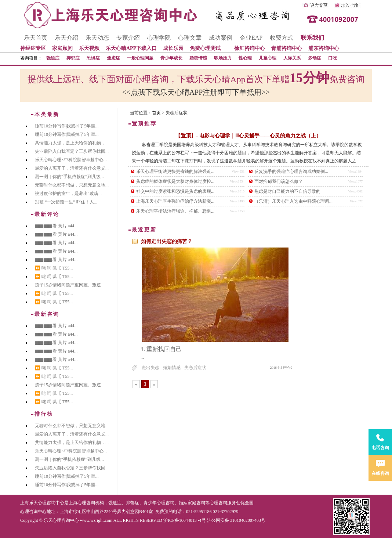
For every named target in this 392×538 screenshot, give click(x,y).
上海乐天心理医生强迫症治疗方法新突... (175, 201)
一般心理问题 (140, 58)
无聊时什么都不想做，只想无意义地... (72, 185)
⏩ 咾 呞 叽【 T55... (54, 268)
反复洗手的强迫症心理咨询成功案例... (291, 171)
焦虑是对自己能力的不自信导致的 (287, 191)
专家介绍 (128, 38)
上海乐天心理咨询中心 (42, 503)
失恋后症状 (195, 368)
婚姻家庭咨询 (192, 503)
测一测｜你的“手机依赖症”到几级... (69, 177)
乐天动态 (97, 38)
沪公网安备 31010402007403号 (236, 520)
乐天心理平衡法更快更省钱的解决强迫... (175, 171)
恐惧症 (93, 58)
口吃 (333, 58)
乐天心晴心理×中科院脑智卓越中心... (71, 160)
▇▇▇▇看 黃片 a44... (56, 226)
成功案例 (221, 38)
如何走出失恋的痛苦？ (167, 241)
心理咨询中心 (33, 512)
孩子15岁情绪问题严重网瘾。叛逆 (68, 285)
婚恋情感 (198, 58)
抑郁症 (73, 58)
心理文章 (190, 38)
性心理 (245, 58)
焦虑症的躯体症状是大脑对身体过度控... (175, 181)
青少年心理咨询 (159, 503)
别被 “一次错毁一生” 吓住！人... (66, 202)
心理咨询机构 (91, 503)
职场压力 (223, 58)
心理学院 (159, 38)
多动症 (315, 58)
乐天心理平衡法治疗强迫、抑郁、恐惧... (175, 211)
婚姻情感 (172, 368)
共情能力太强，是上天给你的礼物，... (72, 143)
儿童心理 (268, 58)
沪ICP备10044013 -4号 (185, 520)
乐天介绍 (66, 38)
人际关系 (292, 58)
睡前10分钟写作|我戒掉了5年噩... (67, 126)
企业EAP (251, 38)
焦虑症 (113, 58)
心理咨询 (218, 503)
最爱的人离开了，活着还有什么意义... (72, 168)
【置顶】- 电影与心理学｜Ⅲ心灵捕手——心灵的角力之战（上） (248, 136)
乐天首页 (36, 38)
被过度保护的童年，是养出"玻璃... (68, 194)
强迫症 (53, 58)
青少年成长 (171, 58)
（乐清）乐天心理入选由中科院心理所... (293, 201)
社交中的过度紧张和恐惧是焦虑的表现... (175, 191)
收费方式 (282, 38)
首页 (156, 113)
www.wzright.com (96, 520)
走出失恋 (150, 368)
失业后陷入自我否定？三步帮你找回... (72, 151)
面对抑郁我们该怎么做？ (279, 181)
